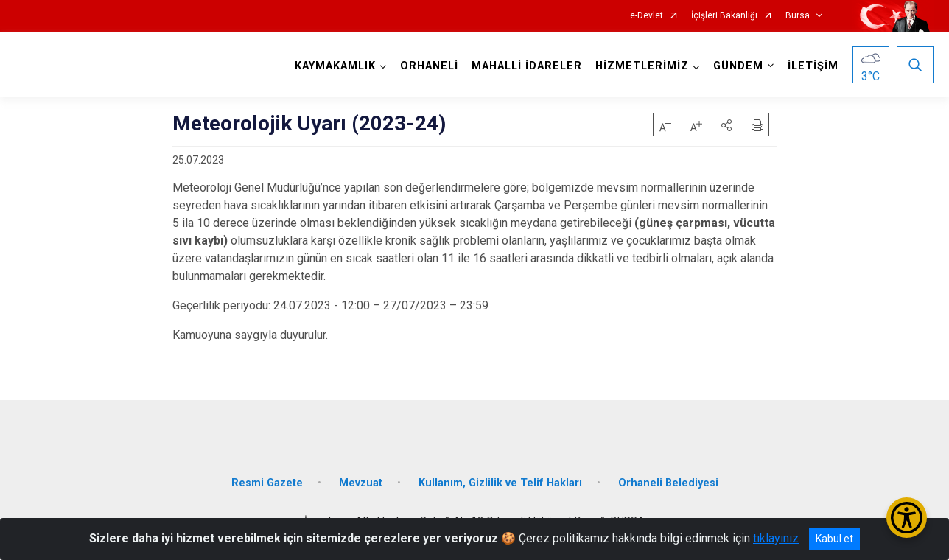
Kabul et (834, 539)
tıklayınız (776, 538)
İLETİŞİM (813, 66)
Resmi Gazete (267, 483)
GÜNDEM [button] (738, 66)
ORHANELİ (429, 66)
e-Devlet (647, 16)
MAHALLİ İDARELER (527, 66)
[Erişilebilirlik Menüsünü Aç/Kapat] (907, 518)
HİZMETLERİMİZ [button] (642, 66)
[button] (726, 125)
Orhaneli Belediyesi (668, 483)
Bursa (798, 16)
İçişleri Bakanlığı (724, 16)
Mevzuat (361, 483)
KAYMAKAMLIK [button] (335, 66)
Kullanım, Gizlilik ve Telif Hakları (500, 483)
